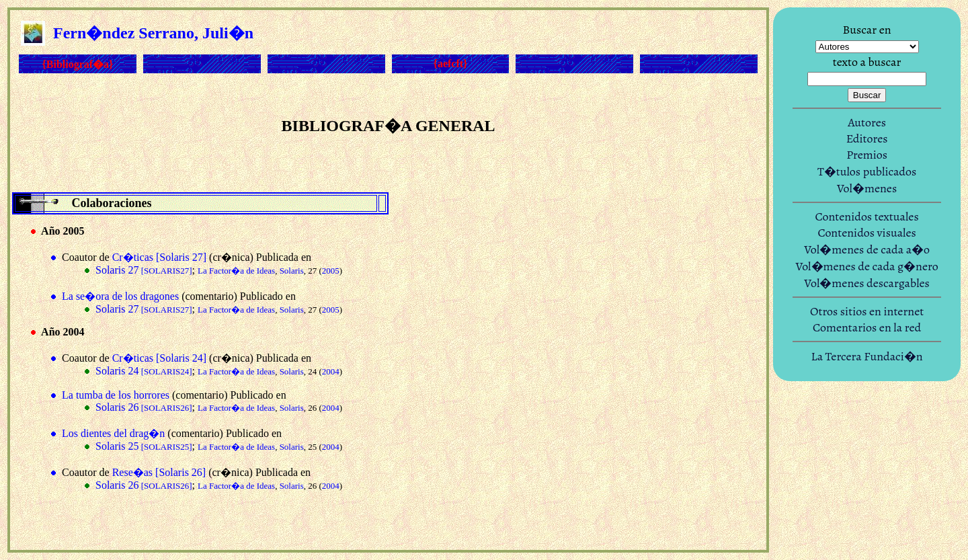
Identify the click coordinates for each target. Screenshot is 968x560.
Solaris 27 (144, 270)
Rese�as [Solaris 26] (159, 472)
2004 (331, 371)
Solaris (292, 271)
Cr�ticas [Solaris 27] (159, 257)
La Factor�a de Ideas (236, 271)
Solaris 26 (144, 407)
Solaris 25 (144, 446)
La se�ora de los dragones (120, 296)
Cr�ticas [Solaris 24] (159, 358)
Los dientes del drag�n (113, 433)
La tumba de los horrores (116, 395)
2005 (331, 271)
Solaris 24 (144, 371)
